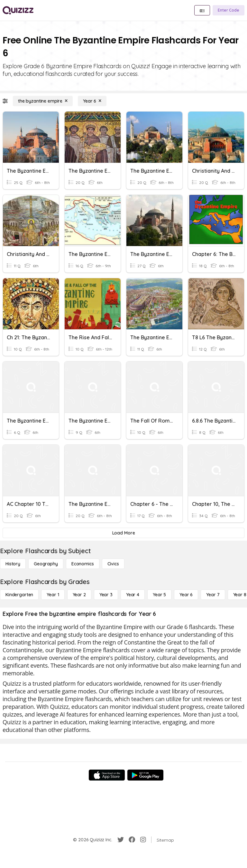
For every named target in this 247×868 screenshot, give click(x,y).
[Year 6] (92, 101)
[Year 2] (79, 595)
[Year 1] (53, 595)
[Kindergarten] (19, 595)
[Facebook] (132, 840)
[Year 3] (106, 595)
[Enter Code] (229, 10)
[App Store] (107, 775)
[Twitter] (121, 840)
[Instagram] (143, 840)
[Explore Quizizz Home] (18, 10)
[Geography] (46, 564)
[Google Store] (145, 775)
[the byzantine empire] (43, 101)
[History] (13, 564)
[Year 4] (133, 595)
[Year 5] (159, 595)
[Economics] (83, 564)
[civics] (113, 564)
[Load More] (123, 533)
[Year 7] (213, 595)
